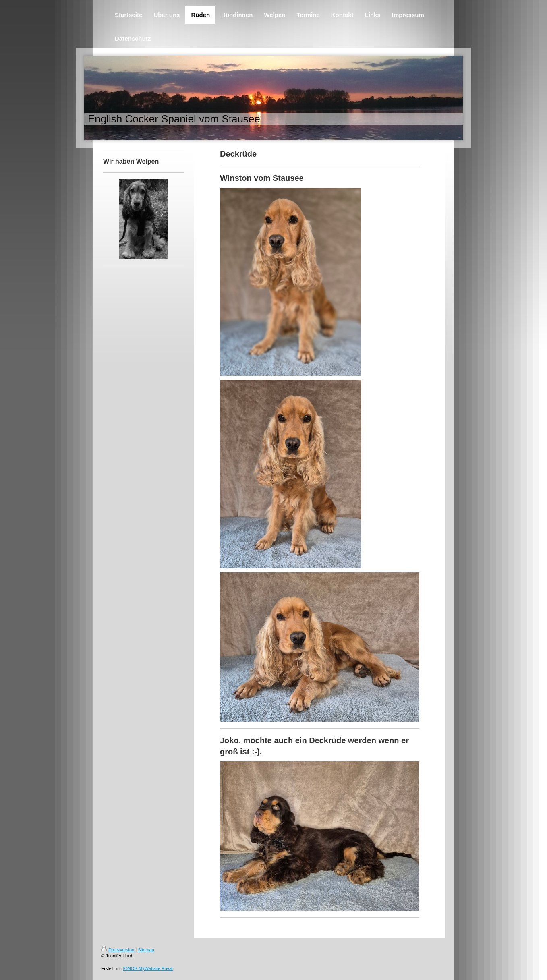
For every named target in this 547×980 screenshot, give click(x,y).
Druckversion (118, 950)
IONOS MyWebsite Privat (148, 968)
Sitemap (146, 950)
